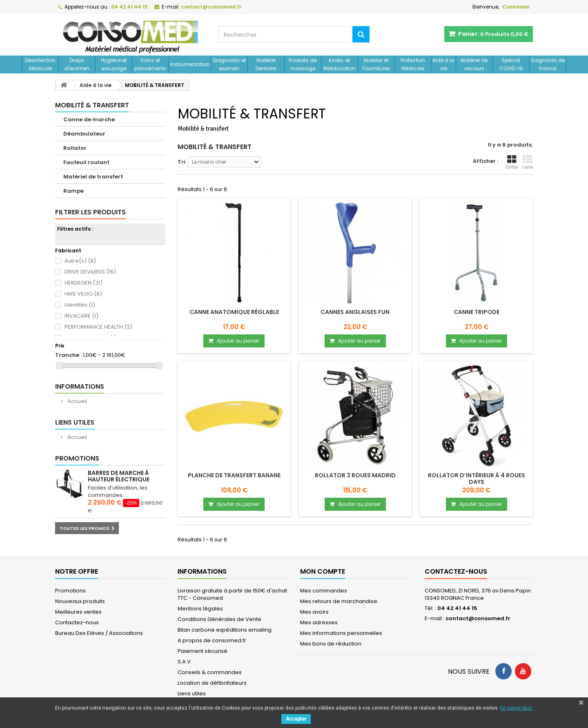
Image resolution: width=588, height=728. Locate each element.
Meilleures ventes (78, 612)
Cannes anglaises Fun (355, 312)
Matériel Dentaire (266, 64)
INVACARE (81, 316)
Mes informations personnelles (341, 633)
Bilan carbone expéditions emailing (225, 630)
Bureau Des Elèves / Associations (99, 633)
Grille (511, 163)
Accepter (296, 719)
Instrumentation (190, 64)
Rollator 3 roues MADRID (355, 475)
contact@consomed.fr (478, 618)
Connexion (516, 7)
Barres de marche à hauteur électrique (119, 476)
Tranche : (68, 355)
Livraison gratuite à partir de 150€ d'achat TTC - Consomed (232, 594)
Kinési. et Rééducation (340, 64)
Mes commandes (324, 591)
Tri (182, 162)
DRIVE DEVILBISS (90, 272)
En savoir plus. (517, 708)
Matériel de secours (474, 64)
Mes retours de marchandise (339, 601)
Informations (80, 386)
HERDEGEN (84, 283)
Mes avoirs (314, 612)
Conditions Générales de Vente (219, 619)
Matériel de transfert (93, 177)
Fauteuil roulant (86, 162)
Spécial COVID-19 (511, 64)
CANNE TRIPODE (477, 312)
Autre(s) (80, 261)
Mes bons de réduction (331, 644)
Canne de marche (89, 119)
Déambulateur (84, 134)
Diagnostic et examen (229, 64)
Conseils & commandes (210, 672)
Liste (528, 163)
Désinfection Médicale (40, 64)
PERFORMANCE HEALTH (98, 327)
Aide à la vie (443, 64)
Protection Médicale (413, 64)
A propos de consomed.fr (212, 640)
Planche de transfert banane (234, 475)
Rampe (73, 191)
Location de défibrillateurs (212, 683)
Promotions (77, 458)
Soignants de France (548, 64)
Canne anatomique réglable (234, 312)
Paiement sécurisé (203, 651)
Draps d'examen (77, 64)
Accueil (77, 401)
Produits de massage (303, 64)
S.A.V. (185, 662)
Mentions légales (200, 609)
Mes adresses (319, 622)
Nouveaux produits (80, 601)
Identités (80, 305)
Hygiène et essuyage (114, 64)
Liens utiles (75, 422)
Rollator (75, 148)
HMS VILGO (83, 294)
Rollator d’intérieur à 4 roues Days (477, 479)
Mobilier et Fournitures (376, 64)
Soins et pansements (150, 64)
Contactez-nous (77, 622)
